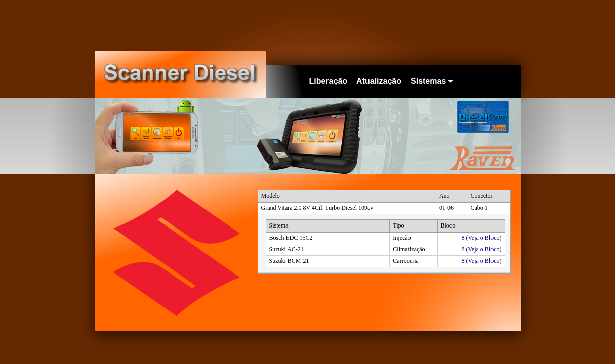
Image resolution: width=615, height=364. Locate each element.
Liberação (329, 81)
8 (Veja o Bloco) (482, 238)
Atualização (379, 81)
